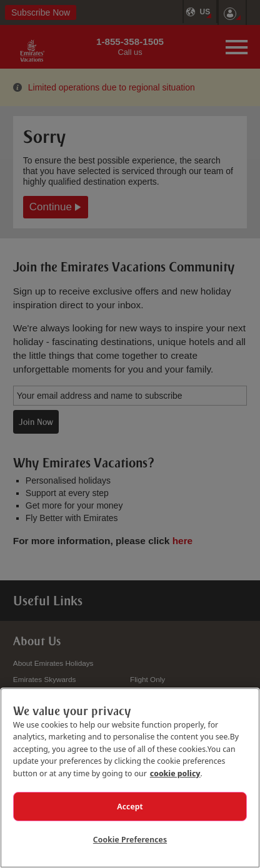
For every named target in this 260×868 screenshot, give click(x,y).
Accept (130, 806)
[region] (130, 778)
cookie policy (175, 773)
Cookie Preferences (130, 839)
